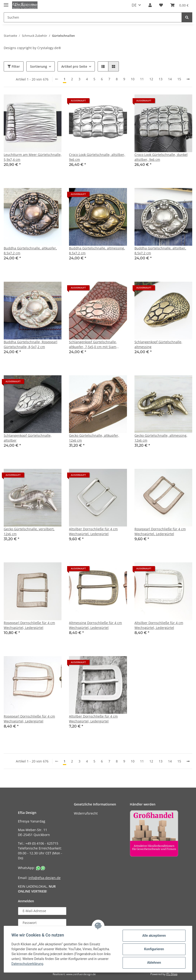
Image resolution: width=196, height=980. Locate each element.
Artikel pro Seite (74, 66)
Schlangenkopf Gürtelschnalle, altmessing (158, 344)
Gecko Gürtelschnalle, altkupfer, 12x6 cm (94, 438)
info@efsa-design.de (45, 878)
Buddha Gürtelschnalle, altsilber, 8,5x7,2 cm (160, 251)
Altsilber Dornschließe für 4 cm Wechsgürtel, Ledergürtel (93, 531)
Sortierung (39, 66)
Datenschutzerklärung (27, 964)
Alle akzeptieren (154, 936)
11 (142, 79)
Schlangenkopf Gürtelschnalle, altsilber (28, 438)
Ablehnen (154, 963)
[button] (150, 5)
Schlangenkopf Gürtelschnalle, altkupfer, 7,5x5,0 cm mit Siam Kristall (93, 344)
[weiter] (188, 79)
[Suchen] (93, 17)
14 (170, 79)
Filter (14, 66)
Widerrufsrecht (86, 813)
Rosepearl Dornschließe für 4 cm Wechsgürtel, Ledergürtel (160, 531)
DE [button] (134, 5)
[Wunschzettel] (161, 5)
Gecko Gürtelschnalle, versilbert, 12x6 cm (29, 531)
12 (151, 79)
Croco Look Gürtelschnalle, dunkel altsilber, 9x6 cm (161, 157)
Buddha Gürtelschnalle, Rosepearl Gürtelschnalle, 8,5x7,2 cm (31, 344)
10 (133, 79)
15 (179, 79)
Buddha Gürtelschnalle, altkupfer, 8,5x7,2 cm (30, 251)
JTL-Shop (172, 974)
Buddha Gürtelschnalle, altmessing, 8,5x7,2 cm (97, 251)
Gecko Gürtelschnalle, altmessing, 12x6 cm (161, 438)
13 (161, 79)
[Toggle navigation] (6, 3)
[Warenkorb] (179, 5)
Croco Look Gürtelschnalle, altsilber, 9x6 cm (97, 157)
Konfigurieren (154, 949)
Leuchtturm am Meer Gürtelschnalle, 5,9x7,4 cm (33, 157)
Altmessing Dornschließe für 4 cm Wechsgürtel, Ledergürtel (95, 625)
